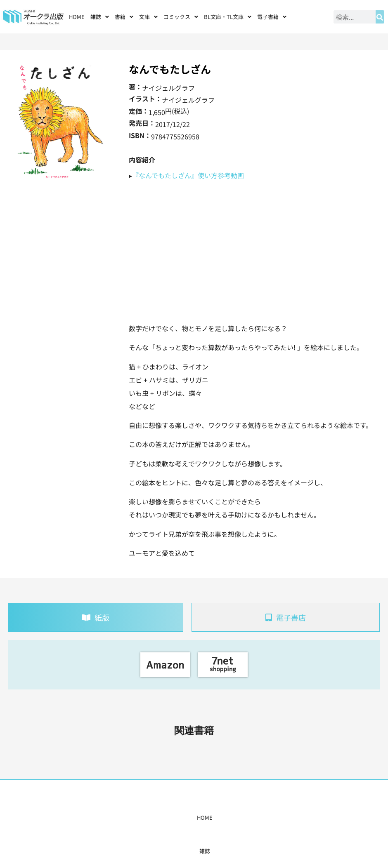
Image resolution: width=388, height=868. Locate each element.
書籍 (124, 17)
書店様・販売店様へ (219, 817)
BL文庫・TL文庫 (228, 17)
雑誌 (100, 17)
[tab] (96, 617)
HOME (77, 17)
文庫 (148, 17)
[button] (100, 17)
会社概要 (259, 817)
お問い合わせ (292, 817)
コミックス (181, 17)
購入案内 (178, 817)
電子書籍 (272, 17)
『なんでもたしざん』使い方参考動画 (188, 175)
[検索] (380, 17)
